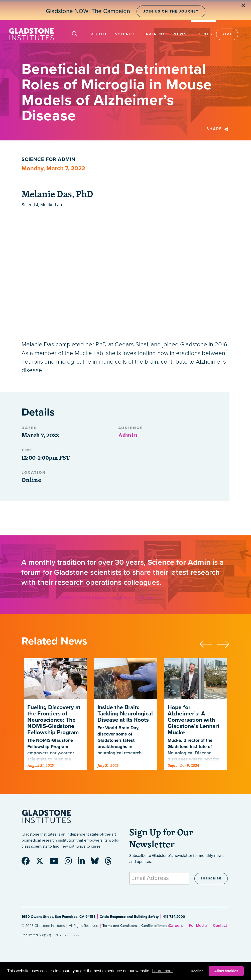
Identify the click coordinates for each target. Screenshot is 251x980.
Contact (220, 926)
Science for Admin (48, 159)
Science (125, 34)
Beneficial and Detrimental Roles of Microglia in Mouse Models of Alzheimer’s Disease (88, 597)
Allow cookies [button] (226, 971)
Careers (176, 926)
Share (218, 129)
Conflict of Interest (156, 926)
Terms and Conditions (120, 926)
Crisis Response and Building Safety (129, 917)
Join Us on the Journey (171, 11)
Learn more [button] (162, 971)
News (180, 34)
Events (203, 34)
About (99, 34)
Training (155, 34)
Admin (128, 435)
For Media (198, 926)
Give (227, 34)
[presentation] (208, 643)
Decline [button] (197, 971)
